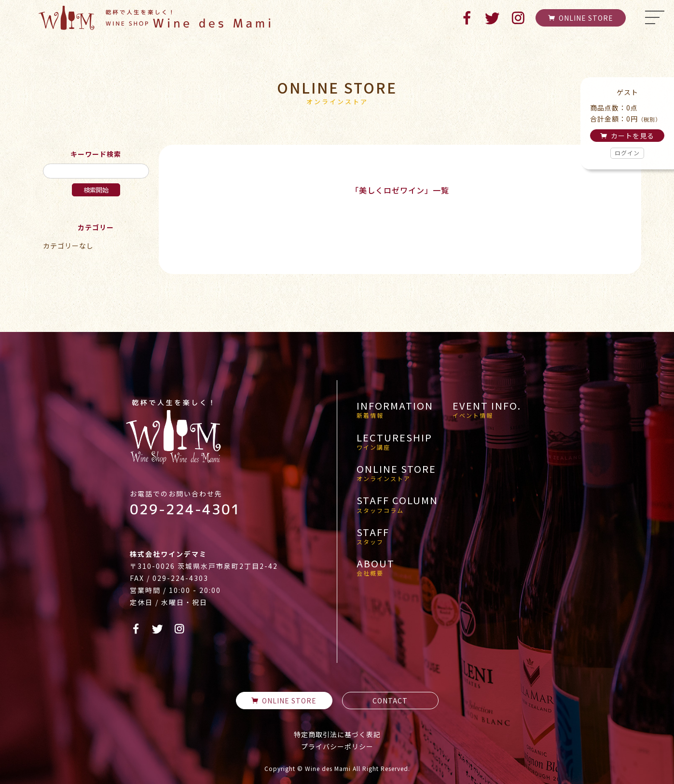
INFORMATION (395, 410)
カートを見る (627, 136)
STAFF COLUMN (397, 504)
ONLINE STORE (581, 18)
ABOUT (376, 567)
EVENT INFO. (487, 410)
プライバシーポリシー (337, 746)
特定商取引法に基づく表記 (337, 734)
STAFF (373, 536)
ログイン (627, 153)
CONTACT (390, 701)
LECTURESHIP (394, 441)
